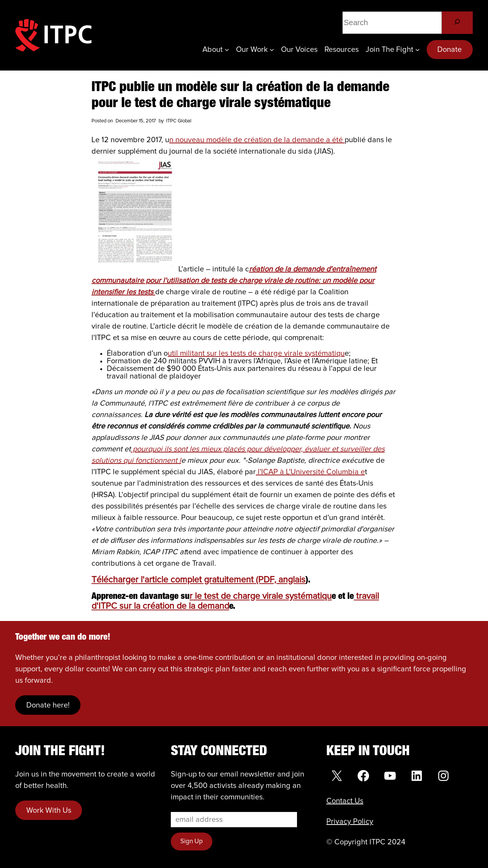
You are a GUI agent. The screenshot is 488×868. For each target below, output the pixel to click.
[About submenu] (227, 50)
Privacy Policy (350, 821)
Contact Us (345, 801)
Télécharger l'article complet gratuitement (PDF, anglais (198, 580)
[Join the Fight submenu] (417, 50)
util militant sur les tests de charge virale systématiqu (256, 353)
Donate (449, 50)
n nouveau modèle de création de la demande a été (257, 140)
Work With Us (49, 810)
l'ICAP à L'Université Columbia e (310, 472)
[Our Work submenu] (272, 50)
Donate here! (48, 705)
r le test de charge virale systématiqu (261, 596)
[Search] (457, 23)
